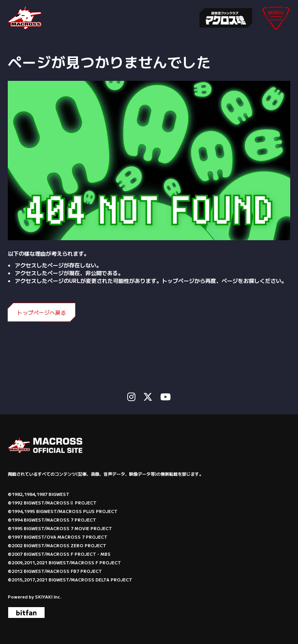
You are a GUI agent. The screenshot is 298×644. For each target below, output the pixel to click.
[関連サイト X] (148, 397)
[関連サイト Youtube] (165, 397)
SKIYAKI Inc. (48, 597)
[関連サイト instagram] (131, 397)
